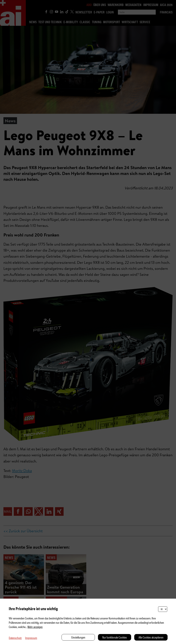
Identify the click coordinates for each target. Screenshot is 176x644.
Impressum (31, 638)
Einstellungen (78, 637)
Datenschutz (15, 638)
